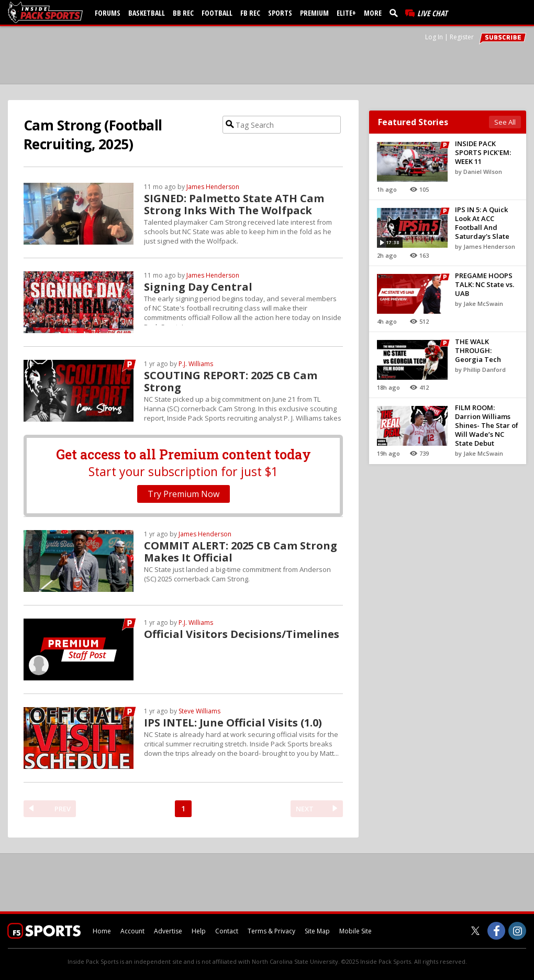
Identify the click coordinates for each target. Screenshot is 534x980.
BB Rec (183, 13)
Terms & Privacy (271, 931)
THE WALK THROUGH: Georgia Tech (478, 350)
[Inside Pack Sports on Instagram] (517, 931)
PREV (63, 809)
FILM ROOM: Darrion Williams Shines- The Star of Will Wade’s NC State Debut (487, 425)
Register (462, 37)
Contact (227, 931)
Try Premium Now (183, 494)
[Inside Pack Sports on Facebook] (496, 931)
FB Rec (250, 13)
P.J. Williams (196, 364)
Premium (314, 13)
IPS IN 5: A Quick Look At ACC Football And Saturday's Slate (482, 223)
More (373, 13)
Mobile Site (355, 931)
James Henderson (213, 187)
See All (505, 122)
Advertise (168, 931)
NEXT (305, 809)
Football (217, 13)
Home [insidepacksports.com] (102, 931)
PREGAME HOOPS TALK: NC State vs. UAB (485, 284)
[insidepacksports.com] (47, 12)
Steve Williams (199, 711)
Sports (280, 13)
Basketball (147, 13)
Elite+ (346, 13)
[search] (396, 13)
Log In (434, 37)
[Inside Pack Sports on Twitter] (475, 931)
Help (199, 931)
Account (132, 931)
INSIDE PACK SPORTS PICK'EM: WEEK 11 (483, 152)
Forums (108, 13)
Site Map (317, 931)
